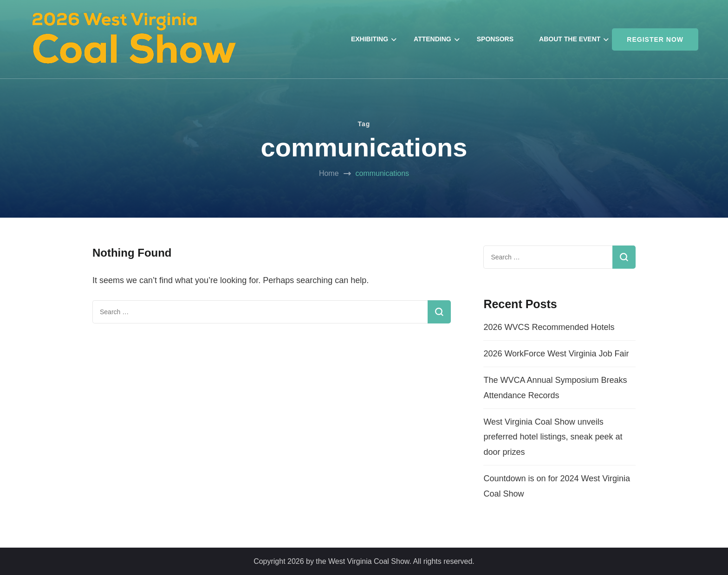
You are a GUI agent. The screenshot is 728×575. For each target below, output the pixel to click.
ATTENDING (432, 39)
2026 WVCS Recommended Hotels (549, 327)
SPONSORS (495, 39)
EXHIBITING (370, 39)
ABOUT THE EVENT (570, 39)
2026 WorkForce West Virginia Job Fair (556, 354)
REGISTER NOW (655, 39)
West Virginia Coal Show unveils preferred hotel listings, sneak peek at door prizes (553, 437)
